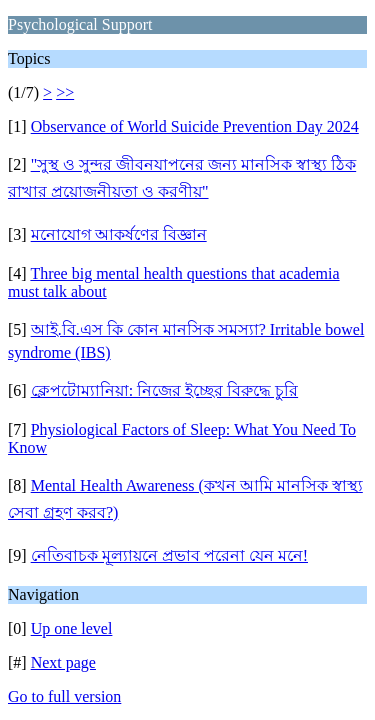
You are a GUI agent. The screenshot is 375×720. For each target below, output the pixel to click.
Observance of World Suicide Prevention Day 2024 (195, 126)
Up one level (72, 628)
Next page (63, 662)
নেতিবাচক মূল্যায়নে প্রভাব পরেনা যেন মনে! (169, 555)
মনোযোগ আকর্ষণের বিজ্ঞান (119, 234)
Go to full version (64, 696)
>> (65, 92)
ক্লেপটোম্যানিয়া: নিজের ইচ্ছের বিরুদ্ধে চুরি (164, 390)
